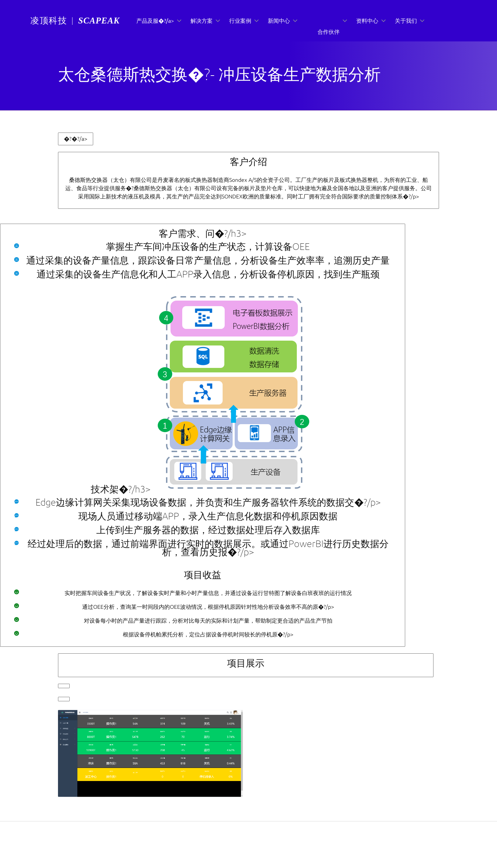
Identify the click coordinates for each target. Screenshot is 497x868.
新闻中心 (279, 21)
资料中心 (367, 21)
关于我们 (406, 21)
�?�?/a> (76, 139)
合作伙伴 (329, 32)
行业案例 (240, 21)
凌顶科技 (49, 21)
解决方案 (202, 21)
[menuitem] (49, 21)
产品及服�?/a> (155, 21)
